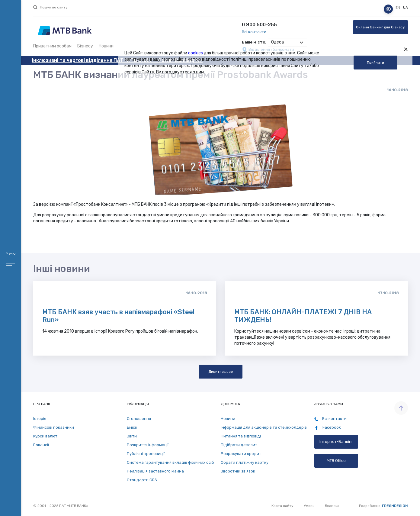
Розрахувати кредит (241, 454)
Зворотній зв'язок (238, 471)
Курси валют (45, 436)
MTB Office (336, 461)
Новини (106, 46)
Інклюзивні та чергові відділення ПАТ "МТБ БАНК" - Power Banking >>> (117, 60)
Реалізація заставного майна (155, 471)
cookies (196, 53)
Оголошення (139, 419)
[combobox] (287, 42)
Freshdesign (395, 506)
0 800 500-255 (259, 25)
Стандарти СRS (142, 480)
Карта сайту (282, 506)
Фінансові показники (54, 427)
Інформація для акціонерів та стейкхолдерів (264, 427)
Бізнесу (85, 46)
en (398, 8)
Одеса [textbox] (277, 42)
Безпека (332, 506)
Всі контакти (254, 32)
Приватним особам (52, 46)
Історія (40, 419)
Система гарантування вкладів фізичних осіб (170, 462)
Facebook (328, 427)
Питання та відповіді (241, 436)
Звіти (132, 436)
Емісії (132, 427)
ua (406, 8)
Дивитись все (221, 372)
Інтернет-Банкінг (336, 442)
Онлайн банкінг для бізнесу (380, 27)
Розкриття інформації (148, 445)
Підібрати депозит (239, 445)
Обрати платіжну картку (245, 462)
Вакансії (41, 445)
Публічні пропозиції (146, 454)
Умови (309, 506)
